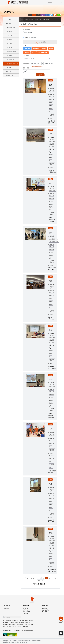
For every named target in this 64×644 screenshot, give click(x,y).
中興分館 (28, 623)
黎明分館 (22, 623)
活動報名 (8, 68)
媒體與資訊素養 (12, 52)
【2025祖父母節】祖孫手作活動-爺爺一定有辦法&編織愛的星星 (52, 429)
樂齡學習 (36, 49)
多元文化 (51, 456)
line (59, 15)
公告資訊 (8, 20)
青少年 (44, 49)
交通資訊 (12, 623)
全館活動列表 (11, 28)
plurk (55, 15)
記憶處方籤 (52, 233)
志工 (33, 53)
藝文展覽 (10, 44)
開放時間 (6, 623)
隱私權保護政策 (7, 630)
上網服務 (25, 614)
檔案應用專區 (27, 612)
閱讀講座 (10, 32)
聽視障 (51, 49)
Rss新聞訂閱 (10, 75)
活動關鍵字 (27, 30)
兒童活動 (10, 48)
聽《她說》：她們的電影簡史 (52, 183)
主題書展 (10, 56)
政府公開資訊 (46, 610)
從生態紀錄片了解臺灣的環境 (52, 85)
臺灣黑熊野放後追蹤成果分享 (52, 533)
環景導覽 (30, 625)
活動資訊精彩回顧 (12, 64)
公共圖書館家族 (42, 53)
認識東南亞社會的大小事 (52, 379)
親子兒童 (27, 49)
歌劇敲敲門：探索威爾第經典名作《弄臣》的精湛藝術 (52, 281)
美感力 (51, 467)
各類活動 (8, 24)
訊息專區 (7, 606)
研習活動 (10, 36)
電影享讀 (10, 40)
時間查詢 (27, 63)
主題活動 (8, 72)
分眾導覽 (25, 610)
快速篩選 (27, 37)
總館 (17, 623)
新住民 (27, 53)
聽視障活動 (10, 59)
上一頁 (32, 578)
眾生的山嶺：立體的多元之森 (52, 484)
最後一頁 (40, 581)
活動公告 (29, 19)
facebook (47, 15)
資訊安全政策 (17, 630)
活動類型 (26, 55)
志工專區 (45, 612)
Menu (2, 2)
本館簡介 (45, 608)
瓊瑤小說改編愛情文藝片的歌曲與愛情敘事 (52, 330)
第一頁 (26, 578)
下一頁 (54, 578)
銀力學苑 (51, 465)
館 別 (26, 68)
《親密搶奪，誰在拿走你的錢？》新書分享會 (52, 134)
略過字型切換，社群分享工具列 (29, 13)
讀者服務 (26, 606)
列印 (43, 15)
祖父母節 (51, 459)
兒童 (50, 462)
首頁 (23, 19)
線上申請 (25, 608)
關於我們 (45, 606)
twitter (51, 15)
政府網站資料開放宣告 (28, 630)
